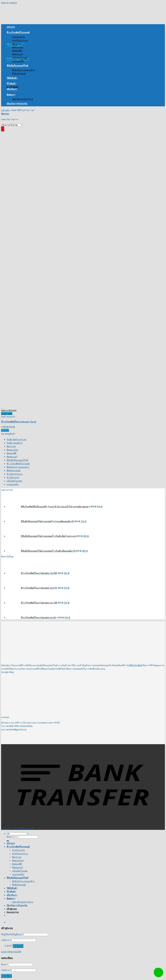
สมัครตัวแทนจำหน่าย (23, 99)
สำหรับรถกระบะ (20, 40)
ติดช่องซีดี (17, 51)
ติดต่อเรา (11, 95)
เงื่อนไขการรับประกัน (17, 104)
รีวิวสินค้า (11, 84)
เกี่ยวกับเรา (12, 89)
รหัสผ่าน (6, 940)
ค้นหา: (10, 837)
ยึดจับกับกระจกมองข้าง (23, 70)
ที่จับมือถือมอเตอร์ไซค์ (17, 66)
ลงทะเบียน (6, 976)
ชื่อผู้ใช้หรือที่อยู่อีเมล (12, 934)
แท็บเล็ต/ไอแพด (20, 58)
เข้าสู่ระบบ (18, 946)
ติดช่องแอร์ (18, 54)
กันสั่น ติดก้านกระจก (17, 439)
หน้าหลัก (5, 110)
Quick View (7, 413)
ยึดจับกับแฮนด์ (19, 73)
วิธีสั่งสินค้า (12, 78)
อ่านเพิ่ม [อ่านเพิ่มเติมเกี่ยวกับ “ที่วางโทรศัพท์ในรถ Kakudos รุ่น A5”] (5, 430)
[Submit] (8, 841)
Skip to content (9, 3)
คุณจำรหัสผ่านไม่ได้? (11, 952)
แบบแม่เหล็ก (18, 61)
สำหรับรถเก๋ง (18, 37)
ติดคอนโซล (18, 47)
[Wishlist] (2, 408)
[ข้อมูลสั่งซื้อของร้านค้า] (12, 125)
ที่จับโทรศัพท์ (136, 665)
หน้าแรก (11, 27)
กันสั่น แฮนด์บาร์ (15, 443)
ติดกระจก (17, 44)
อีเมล (4, 964)
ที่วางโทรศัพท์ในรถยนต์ (18, 32)
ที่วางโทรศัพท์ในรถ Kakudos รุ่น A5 (19, 422)
